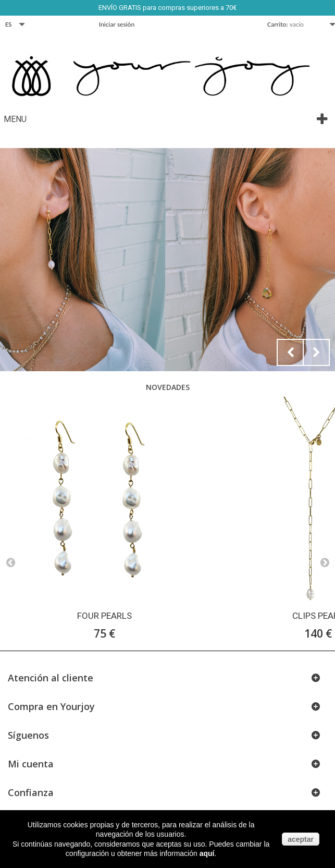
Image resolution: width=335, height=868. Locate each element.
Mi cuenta (31, 764)
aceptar (301, 839)
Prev (290, 352)
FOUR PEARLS (104, 616)
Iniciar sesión (117, 24)
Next (316, 352)
